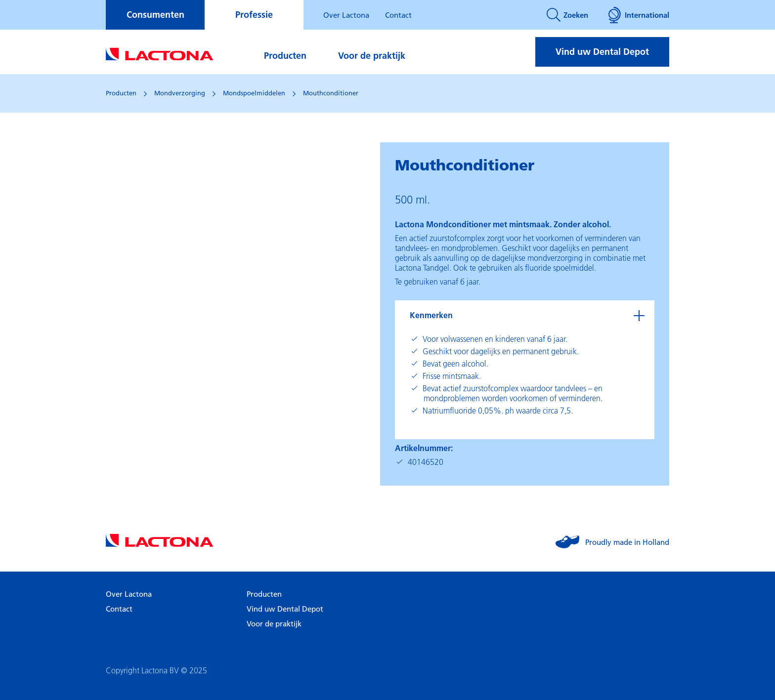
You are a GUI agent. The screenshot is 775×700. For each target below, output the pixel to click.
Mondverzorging (180, 93)
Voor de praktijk (372, 56)
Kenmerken (431, 315)
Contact (398, 15)
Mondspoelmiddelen (254, 93)
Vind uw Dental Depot (602, 52)
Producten (285, 56)
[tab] (525, 315)
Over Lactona (346, 15)
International (639, 15)
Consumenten (155, 15)
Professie (254, 15)
